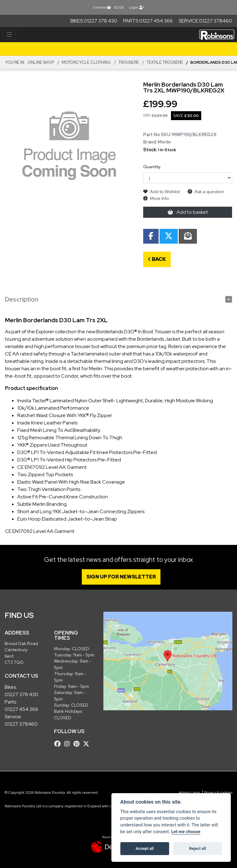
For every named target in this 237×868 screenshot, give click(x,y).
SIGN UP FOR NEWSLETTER (122, 577)
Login (136, 7)
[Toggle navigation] (9, 35)
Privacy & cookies (218, 793)
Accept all (145, 848)
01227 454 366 (21, 709)
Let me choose (186, 832)
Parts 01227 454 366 (148, 21)
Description (22, 299)
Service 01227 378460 (205, 21)
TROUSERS (129, 62)
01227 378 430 (21, 694)
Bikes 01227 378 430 (94, 21)
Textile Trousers (165, 62)
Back (157, 259)
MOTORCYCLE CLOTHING (86, 62)
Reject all (197, 848)
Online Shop (41, 62)
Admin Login (189, 793)
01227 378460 (21, 724)
